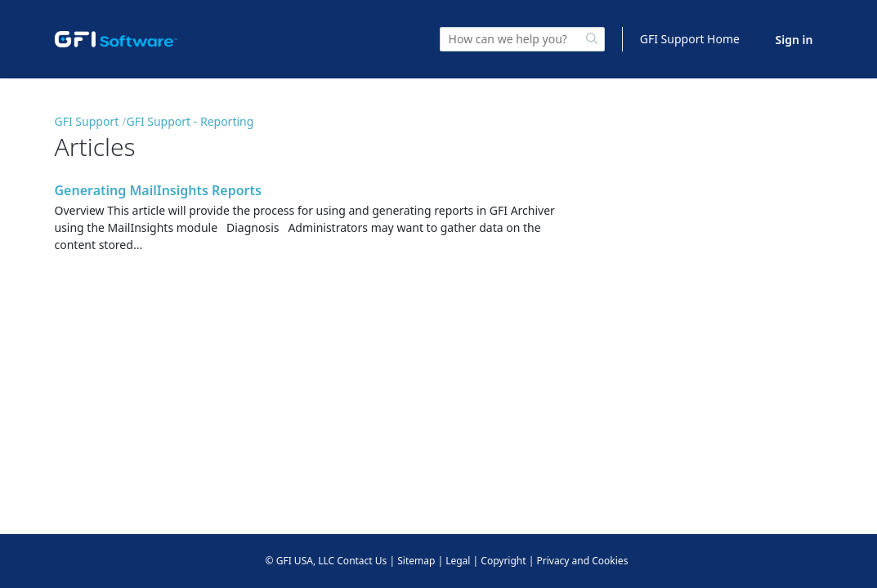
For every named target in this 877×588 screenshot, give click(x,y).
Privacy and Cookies (582, 561)
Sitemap (416, 561)
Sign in (794, 40)
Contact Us (362, 561)
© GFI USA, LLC (300, 561)
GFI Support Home (690, 39)
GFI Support (87, 121)
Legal (458, 561)
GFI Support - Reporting (190, 121)
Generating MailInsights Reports (158, 190)
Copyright (503, 561)
